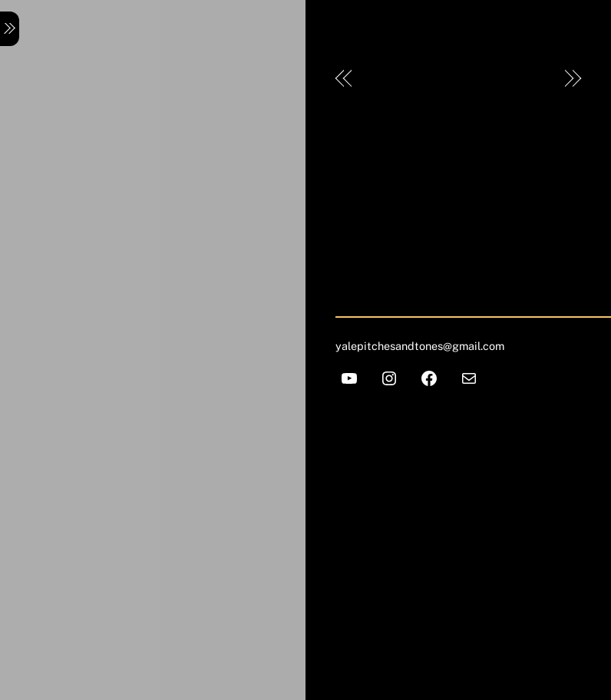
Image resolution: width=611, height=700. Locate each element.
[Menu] (10, 29)
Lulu (538, 79)
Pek (375, 79)
